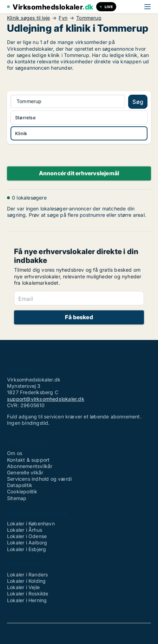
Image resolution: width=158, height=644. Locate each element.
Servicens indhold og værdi (39, 479)
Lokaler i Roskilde (28, 594)
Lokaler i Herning (27, 600)
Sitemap (17, 498)
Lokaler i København (31, 523)
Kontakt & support (28, 460)
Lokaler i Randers (27, 574)
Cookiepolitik (22, 491)
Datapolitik (20, 485)
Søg (138, 102)
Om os (15, 453)
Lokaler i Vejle (23, 587)
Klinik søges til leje (28, 18)
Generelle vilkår (25, 472)
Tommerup (89, 18)
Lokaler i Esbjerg (27, 549)
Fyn (63, 18)
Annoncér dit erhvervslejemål (79, 173)
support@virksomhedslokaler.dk (46, 399)
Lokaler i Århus (25, 530)
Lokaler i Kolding (26, 581)
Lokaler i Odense (27, 536)
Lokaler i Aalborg (27, 542)
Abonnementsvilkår (30, 466)
